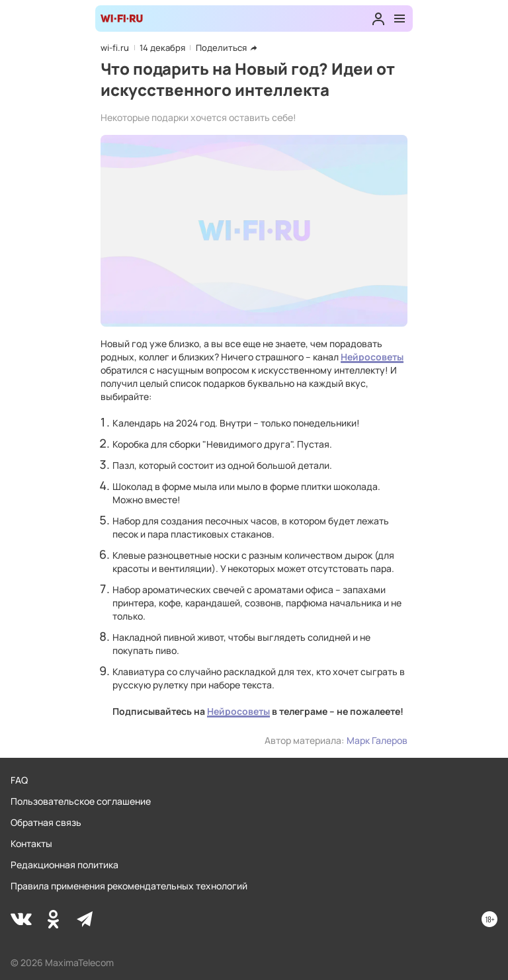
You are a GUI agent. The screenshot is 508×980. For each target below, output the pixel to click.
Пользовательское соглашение (81, 801)
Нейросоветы (372, 357)
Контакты (31, 843)
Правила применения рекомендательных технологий (129, 886)
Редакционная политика (64, 865)
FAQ (19, 780)
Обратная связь (46, 822)
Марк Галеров (377, 740)
